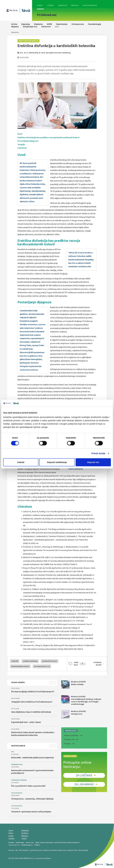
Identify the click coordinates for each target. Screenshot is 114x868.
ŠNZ (76, 850)
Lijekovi (51, 5)
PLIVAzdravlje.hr (27, 845)
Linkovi (24, 838)
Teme (11, 830)
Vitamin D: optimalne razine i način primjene (31, 812)
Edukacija (63, 5)
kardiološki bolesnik (50, 661)
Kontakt (11, 842)
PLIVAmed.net (47, 15)
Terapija (21, 144)
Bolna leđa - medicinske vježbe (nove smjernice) (32, 758)
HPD (20, 850)
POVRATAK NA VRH (97, 664)
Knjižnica (25, 833)
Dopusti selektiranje (57, 462)
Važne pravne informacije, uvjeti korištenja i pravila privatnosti (57, 842)
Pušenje (67, 744)
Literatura (22, 148)
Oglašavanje (20, 842)
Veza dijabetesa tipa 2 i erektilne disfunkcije (31, 712)
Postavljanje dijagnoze (28, 141)
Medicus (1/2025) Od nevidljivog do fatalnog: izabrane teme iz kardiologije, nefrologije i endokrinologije (81, 700)
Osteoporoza (17, 793)
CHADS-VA (69, 740)
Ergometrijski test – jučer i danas (26, 722)
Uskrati (21, 462)
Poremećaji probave (19, 780)
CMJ (17, 850)
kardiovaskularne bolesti (20, 666)
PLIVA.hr (37, 845)
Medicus (75, 5)
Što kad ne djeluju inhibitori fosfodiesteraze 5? (33, 692)
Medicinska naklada (66, 850)
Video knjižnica (90, 5)
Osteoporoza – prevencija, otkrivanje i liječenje (32, 799)
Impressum (30, 842)
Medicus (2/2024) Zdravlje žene (73, 714)
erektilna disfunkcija (30, 661)
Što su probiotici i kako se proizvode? (28, 786)
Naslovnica (15, 32)
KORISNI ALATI (71, 731)
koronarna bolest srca (42, 666)
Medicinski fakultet (50, 850)
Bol (13, 752)
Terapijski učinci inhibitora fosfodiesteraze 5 (32, 702)
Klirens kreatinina (71, 735)
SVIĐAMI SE (80, 664)
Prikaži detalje (98, 453)
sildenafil (15, 661)
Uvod (20, 134)
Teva (10, 845)
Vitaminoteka (83, 850)
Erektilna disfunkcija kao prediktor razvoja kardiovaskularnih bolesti (49, 138)
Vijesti (11, 836)
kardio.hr (26, 850)
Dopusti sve (93, 462)
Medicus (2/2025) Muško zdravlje (73, 685)
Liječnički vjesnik (36, 850)
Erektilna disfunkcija (28, 41)
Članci (40, 5)
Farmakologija (17, 765)
